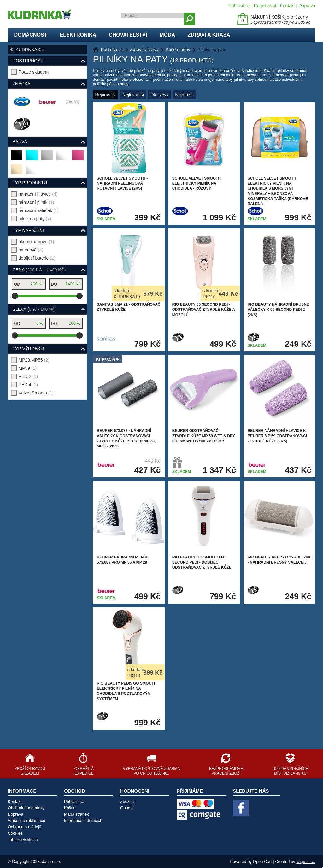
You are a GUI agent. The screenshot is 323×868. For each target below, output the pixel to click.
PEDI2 (28, 376)
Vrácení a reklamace (27, 821)
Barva (20, 142)
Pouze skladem (34, 72)
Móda (167, 35)
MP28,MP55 (34, 360)
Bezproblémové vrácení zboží (226, 771)
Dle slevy (159, 95)
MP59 (28, 368)
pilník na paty (35, 219)
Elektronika (78, 35)
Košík (69, 808)
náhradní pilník (36, 202)
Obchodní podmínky (26, 808)
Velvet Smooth (36, 393)
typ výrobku (28, 349)
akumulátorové (36, 242)
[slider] (15, 296)
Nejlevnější (133, 95)
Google (127, 808)
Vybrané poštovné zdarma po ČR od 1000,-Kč (151, 771)
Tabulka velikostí (23, 839)
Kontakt (287, 6)
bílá (31, 172)
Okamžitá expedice (84, 771)
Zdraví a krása (209, 35)
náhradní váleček (39, 210)
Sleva (34, 309)
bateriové (31, 250)
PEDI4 (28, 385)
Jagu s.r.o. (306, 862)
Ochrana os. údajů (25, 827)
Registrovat (265, 6)
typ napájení (28, 230)
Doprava (307, 6)
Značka (22, 84)
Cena (39, 270)
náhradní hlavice (38, 194)
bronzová (63, 158)
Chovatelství (128, 35)
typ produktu (30, 183)
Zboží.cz (128, 802)
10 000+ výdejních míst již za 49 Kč (290, 771)
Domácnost (31, 35)
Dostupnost (28, 61)
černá (17, 158)
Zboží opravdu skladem (30, 771)
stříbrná (47, 158)
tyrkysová (32, 158)
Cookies (15, 833)
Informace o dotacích (83, 821)
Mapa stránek (76, 814)
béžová (17, 172)
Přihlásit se (239, 6)
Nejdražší (184, 95)
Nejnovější (106, 95)
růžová (78, 158)
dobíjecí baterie (37, 258)
